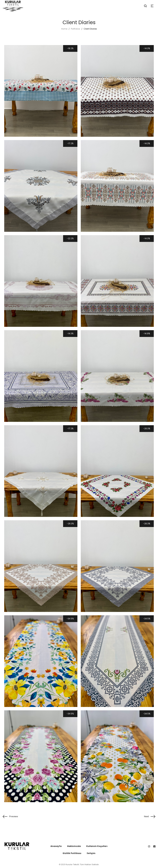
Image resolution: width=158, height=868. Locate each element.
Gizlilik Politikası (72, 853)
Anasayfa (56, 846)
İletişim (91, 853)
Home (64, 29)
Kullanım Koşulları (97, 846)
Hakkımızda (74, 846)
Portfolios (75, 29)
